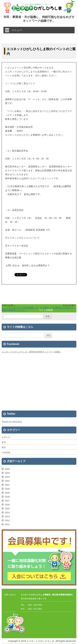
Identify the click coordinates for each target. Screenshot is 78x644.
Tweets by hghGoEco (12, 422)
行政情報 (6, 452)
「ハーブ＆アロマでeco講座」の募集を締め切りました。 (20, 309)
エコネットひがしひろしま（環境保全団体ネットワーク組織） (32, 352)
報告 (4, 447)
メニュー (17, 30)
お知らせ (6, 437)
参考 (4, 442)
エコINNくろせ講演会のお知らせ (58, 308)
